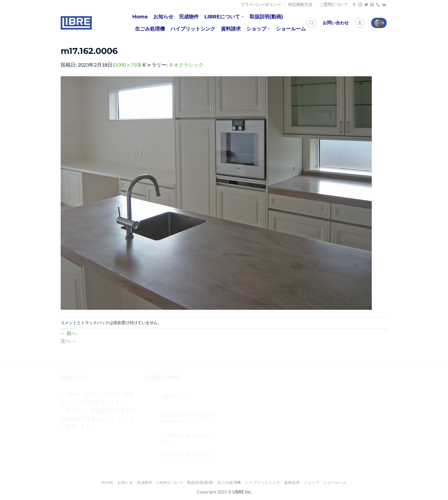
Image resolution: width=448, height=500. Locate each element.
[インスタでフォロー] (360, 5)
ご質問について (334, 5)
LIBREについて (224, 17)
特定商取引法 (300, 5)
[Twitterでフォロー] (366, 5)
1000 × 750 (127, 65)
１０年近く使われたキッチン (188, 438)
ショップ (258, 29)
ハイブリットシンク (193, 29)
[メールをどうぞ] (372, 5)
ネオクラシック (186, 65)
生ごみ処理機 (150, 29)
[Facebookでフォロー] (354, 5)
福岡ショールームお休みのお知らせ (188, 417)
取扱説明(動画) (266, 17)
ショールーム (291, 29)
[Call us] (378, 5)
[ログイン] (360, 23)
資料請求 (231, 29)
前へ (69, 333)
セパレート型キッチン (186, 455)
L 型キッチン (175, 396)
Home (140, 17)
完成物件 (189, 17)
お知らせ (163, 17)
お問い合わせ (336, 23)
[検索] (311, 23)
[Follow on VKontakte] (384, 5)
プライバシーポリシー (261, 5)
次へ (69, 341)
